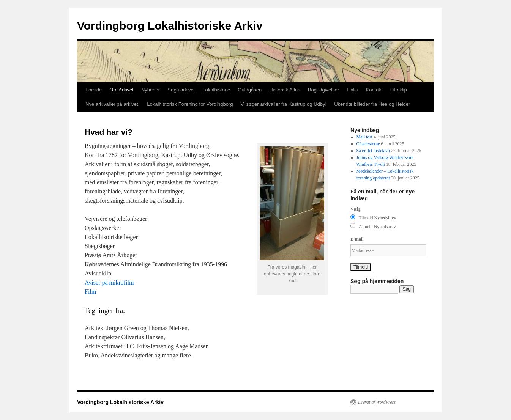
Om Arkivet (121, 90)
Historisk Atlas (285, 90)
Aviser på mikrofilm (109, 282)
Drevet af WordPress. (377, 402)
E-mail (357, 239)
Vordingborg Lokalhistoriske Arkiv (170, 26)
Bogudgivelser (323, 90)
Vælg (356, 209)
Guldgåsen (250, 90)
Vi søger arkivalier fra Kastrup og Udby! (284, 104)
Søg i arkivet (181, 90)
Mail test (364, 137)
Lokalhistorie (216, 90)
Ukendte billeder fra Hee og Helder (372, 104)
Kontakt (374, 90)
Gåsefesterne (368, 144)
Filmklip (399, 90)
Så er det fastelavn (373, 151)
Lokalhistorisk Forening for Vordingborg (190, 104)
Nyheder (151, 90)
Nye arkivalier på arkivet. (112, 104)
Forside (94, 90)
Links (352, 90)
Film (90, 292)
